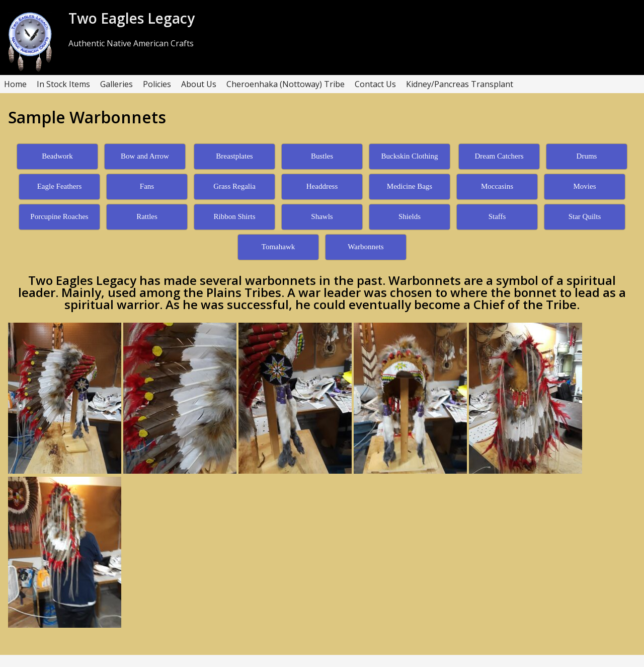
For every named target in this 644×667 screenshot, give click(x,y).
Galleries (116, 84)
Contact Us (375, 84)
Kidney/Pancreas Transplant (460, 84)
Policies (157, 84)
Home (15, 84)
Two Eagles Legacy (132, 18)
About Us (199, 84)
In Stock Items (63, 84)
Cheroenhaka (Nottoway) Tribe (286, 84)
